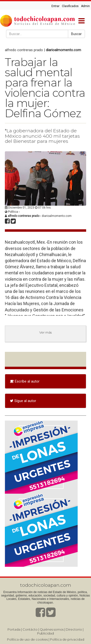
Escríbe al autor (25, 381)
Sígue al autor (23, 401)
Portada (14, 629)
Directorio (74, 629)
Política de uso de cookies (27, 639)
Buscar (76, 34)
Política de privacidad (67, 639)
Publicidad (45, 633)
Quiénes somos (52, 629)
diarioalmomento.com (63, 50)
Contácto (30, 629)
